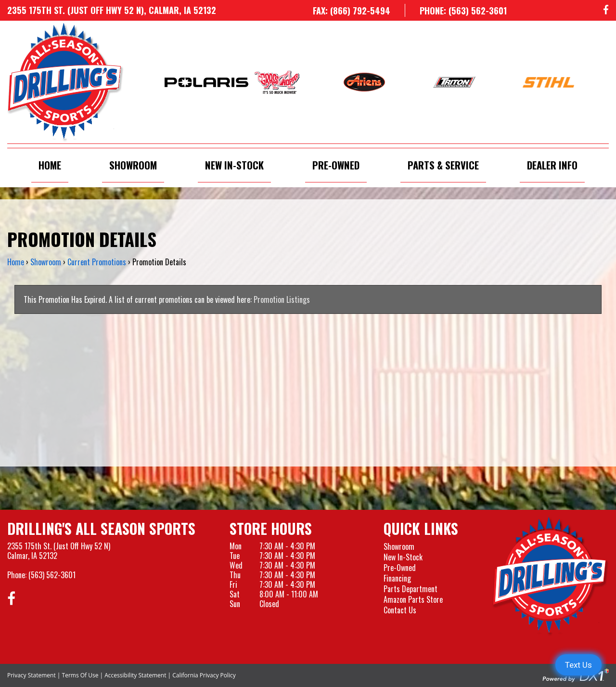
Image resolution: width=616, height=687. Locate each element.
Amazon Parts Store (413, 599)
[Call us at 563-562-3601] (456, 10)
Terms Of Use (80, 675)
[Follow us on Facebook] (606, 10)
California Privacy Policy (204, 675)
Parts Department (411, 589)
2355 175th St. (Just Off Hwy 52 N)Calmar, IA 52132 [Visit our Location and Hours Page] (59, 551)
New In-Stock (234, 165)
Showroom (133, 165)
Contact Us (400, 610)
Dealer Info (552, 165)
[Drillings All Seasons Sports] (551, 576)
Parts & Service (443, 165)
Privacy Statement (32, 675)
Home (50, 165)
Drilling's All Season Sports (101, 529)
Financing (397, 578)
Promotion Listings (282, 299)
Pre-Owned (336, 165)
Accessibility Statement (135, 675)
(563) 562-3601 (52, 575)
